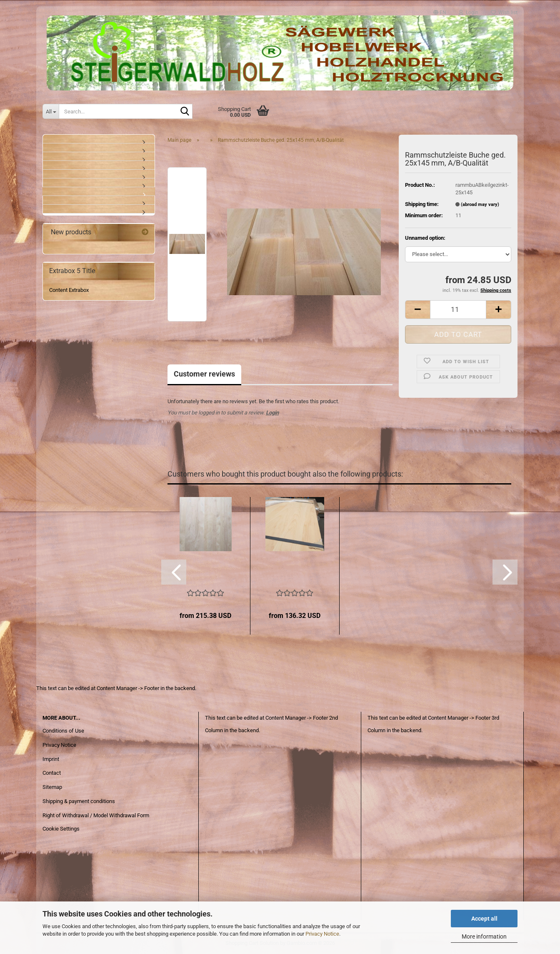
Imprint (51, 759)
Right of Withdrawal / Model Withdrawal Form (96, 815)
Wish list (504, 10)
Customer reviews (204, 374)
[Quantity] (458, 310)
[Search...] (51, 111)
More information (484, 936)
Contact (52, 773)
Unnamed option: (425, 238)
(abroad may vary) (480, 205)
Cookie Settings (61, 829)
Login (272, 413)
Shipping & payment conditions (79, 801)
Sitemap (52, 787)
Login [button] (469, 10)
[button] (440, 9)
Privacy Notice (322, 934)
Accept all (484, 919)
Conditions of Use (63, 731)
